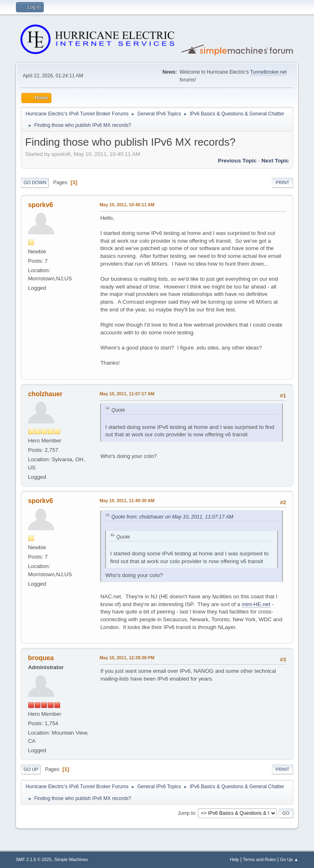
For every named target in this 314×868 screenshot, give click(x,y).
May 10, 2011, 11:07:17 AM (127, 394)
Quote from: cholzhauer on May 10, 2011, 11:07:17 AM (172, 517)
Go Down (35, 183)
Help (234, 859)
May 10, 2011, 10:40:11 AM (127, 205)
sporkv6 (40, 205)
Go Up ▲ (289, 859)
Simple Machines (71, 859)
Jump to (187, 813)
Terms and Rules (259, 859)
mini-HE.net (256, 604)
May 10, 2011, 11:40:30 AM (127, 501)
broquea (41, 658)
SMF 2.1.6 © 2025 (34, 859)
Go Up (31, 769)
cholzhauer (45, 394)
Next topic (275, 161)
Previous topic (237, 161)
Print (283, 183)
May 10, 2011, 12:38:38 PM (127, 658)
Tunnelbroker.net (269, 72)
